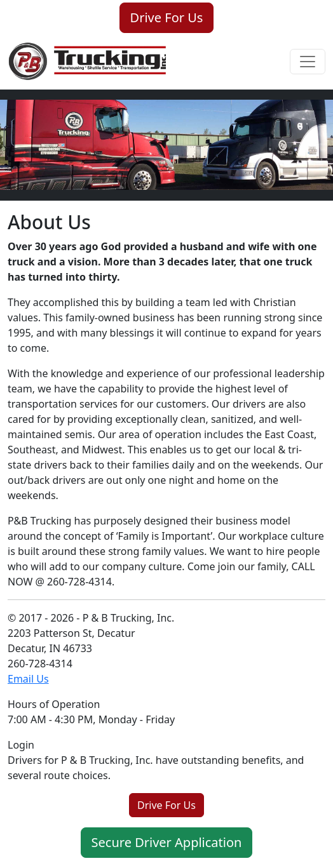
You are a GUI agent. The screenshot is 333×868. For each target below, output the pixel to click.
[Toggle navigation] (308, 62)
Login (21, 745)
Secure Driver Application (167, 842)
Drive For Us (167, 17)
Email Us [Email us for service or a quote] (28, 679)
